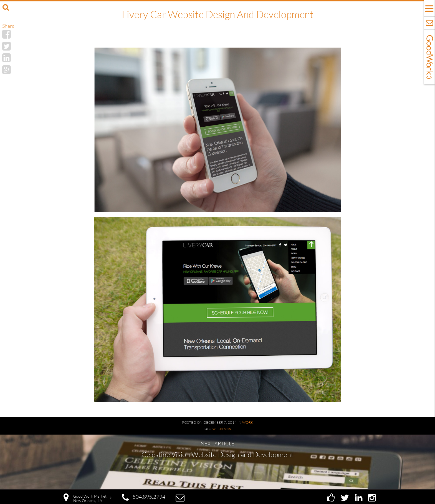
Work (248, 422)
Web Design (222, 429)
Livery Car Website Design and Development (218, 14)
